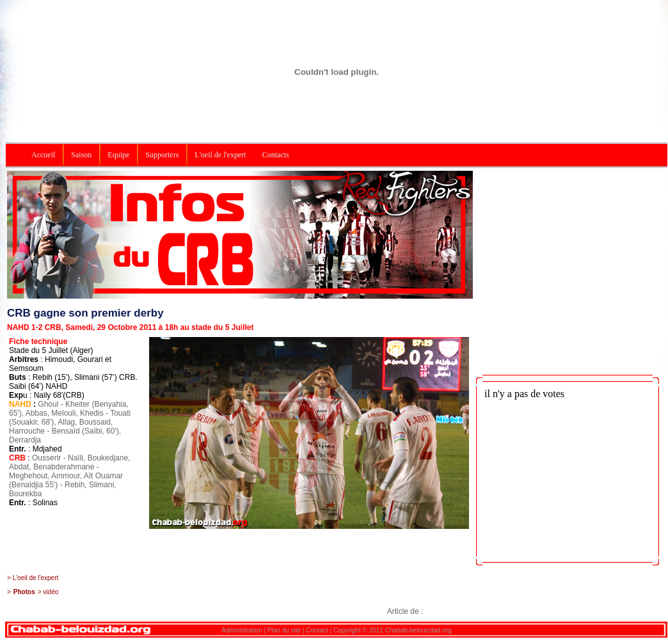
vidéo (51, 592)
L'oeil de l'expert (36, 578)
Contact (317, 630)
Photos (24, 592)
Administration (242, 630)
